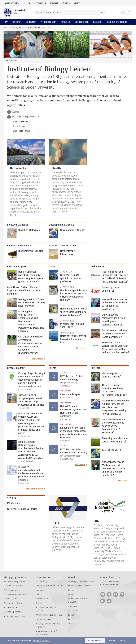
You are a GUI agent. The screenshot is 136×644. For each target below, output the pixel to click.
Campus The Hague (117, 22)
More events (80, 465)
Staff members (40, 3)
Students (26, 3)
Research (16, 22)
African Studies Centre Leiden (49, 615)
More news (81, 348)
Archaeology (41, 581)
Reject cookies (118, 641)
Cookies (72, 615)
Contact (72, 624)
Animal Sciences (21, 121)
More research (38, 359)
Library (77, 3)
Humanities (41, 590)
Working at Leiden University (81, 581)
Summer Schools (11, 599)
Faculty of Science (19, 28)
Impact (71, 594)
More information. (41, 641)
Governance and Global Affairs (50, 586)
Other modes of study (14, 603)
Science (16, 112)
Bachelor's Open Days (13, 607)
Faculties (98, 22)
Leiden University (12, 3)
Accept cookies (95, 641)
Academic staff (49, 22)
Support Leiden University (80, 586)
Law (38, 594)
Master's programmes (13, 586)
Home (6, 28)
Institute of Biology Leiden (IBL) (27, 117)
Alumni (71, 590)
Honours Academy (44, 619)
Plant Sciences (20, 126)
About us (65, 22)
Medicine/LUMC (43, 599)
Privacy (71, 619)
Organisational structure (60, 3)
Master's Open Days (13, 612)
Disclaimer (73, 611)
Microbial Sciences (22, 131)
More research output (35, 489)
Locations (72, 606)
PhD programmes (12, 590)
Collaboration (82, 22)
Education (31, 22)
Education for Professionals (16, 594)
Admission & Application (15, 616)
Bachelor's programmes (14, 581)
